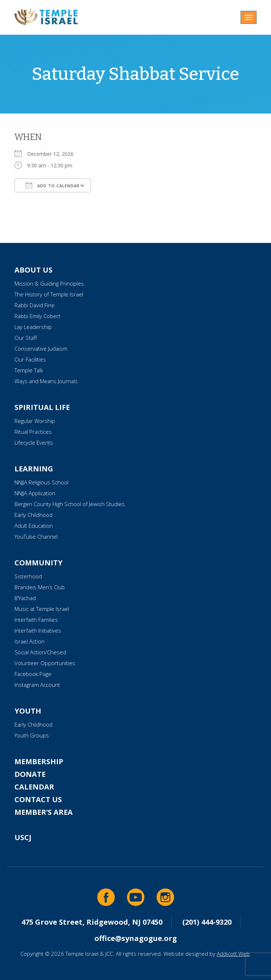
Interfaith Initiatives (38, 630)
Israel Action (29, 641)
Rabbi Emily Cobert (37, 316)
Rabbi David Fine (35, 305)
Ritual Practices (33, 432)
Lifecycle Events (34, 442)
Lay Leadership (33, 327)
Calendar (34, 787)
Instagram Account (37, 685)
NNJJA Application (35, 493)
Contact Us (38, 799)
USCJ (23, 837)
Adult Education (34, 526)
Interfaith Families (36, 620)
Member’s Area (44, 812)
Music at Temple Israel (42, 609)
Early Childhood (33, 515)
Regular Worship (35, 421)
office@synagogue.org (136, 938)
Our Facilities (30, 359)
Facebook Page (33, 674)
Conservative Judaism (41, 348)
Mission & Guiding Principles (49, 283)
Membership (39, 761)
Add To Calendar (53, 185)
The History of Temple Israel (49, 294)
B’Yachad (25, 598)
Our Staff (26, 338)
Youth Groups (32, 735)
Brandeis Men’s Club (40, 587)
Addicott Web (233, 954)
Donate (30, 774)
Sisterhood (28, 576)
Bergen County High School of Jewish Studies (70, 504)
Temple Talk (29, 370)
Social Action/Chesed (40, 652)
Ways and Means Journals (46, 381)
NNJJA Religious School (41, 482)
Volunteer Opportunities (45, 663)
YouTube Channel (36, 536)
